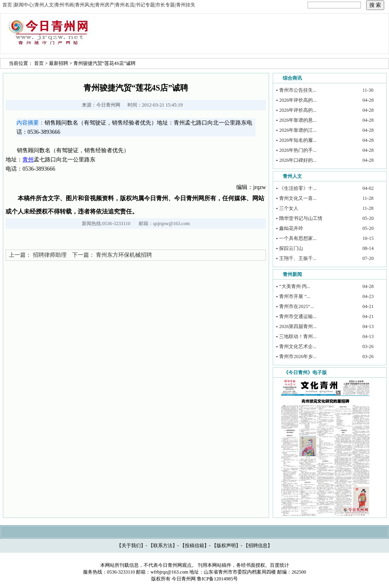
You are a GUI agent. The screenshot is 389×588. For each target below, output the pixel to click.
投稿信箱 (194, 546)
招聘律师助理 (50, 255)
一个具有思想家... (298, 238)
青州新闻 (292, 274)
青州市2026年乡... (298, 356)
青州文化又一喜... (298, 198)
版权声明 (226, 546)
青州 (28, 160)
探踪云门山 (291, 248)
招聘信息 (258, 546)
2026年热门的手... (298, 150)
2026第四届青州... (298, 326)
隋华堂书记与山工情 (301, 218)
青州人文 (292, 176)
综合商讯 (292, 78)
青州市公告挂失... (298, 90)
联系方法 (163, 546)
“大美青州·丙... (295, 286)
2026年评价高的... (298, 100)
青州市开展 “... (295, 296)
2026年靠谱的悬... (298, 120)
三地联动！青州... (298, 336)
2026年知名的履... (298, 140)
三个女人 (289, 208)
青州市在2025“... (296, 306)
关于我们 (131, 546)
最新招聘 (59, 63)
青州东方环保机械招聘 (124, 255)
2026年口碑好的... (298, 160)
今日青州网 (108, 105)
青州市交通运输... (298, 316)
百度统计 (280, 565)
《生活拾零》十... (298, 188)
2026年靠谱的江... (298, 130)
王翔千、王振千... (298, 258)
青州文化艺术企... (298, 346)
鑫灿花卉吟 (291, 228)
